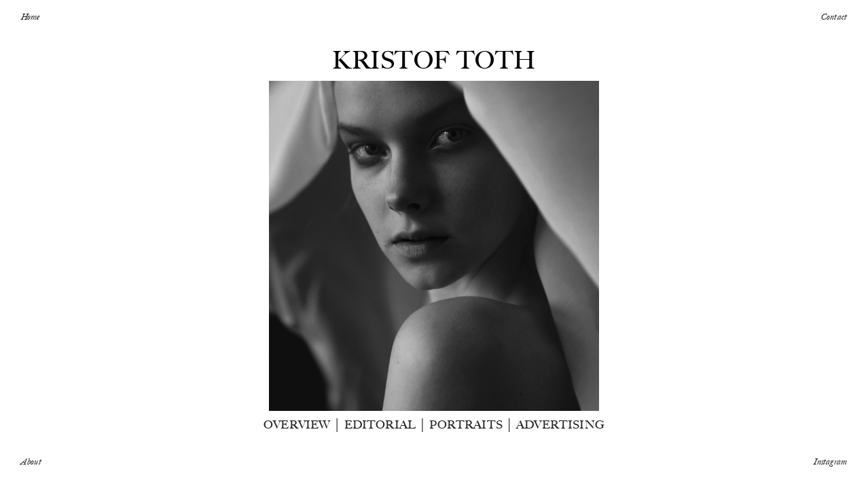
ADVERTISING (560, 424)
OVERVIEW (297, 424)
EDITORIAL (380, 424)
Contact (834, 16)
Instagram (830, 461)
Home (31, 16)
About (31, 461)
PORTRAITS (466, 424)
